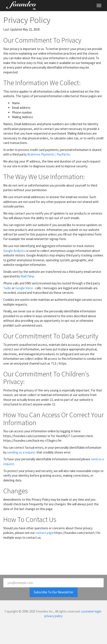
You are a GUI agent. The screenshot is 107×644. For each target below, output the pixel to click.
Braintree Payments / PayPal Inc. (49, 154)
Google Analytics (14, 251)
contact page (45, 533)
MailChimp (27, 276)
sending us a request (21, 452)
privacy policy (53, 616)
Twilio (7, 288)
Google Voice (24, 288)
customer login (91, 611)
